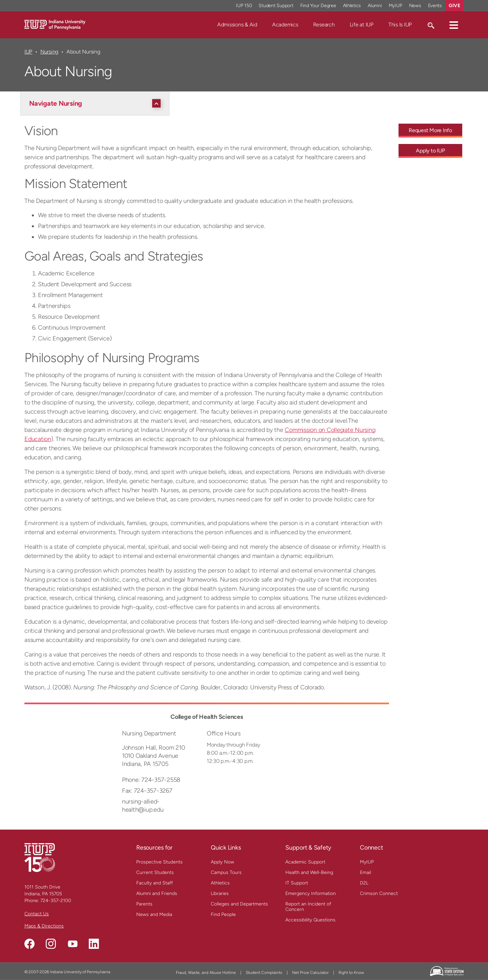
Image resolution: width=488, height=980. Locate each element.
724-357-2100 (56, 901)
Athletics (220, 883)
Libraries (220, 893)
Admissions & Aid (237, 25)
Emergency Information (311, 893)
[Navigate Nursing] (97, 103)
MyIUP (367, 862)
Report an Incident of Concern (308, 907)
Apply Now (222, 862)
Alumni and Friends (157, 893)
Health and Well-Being (309, 872)
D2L (364, 883)
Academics (285, 25)
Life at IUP (362, 25)
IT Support (297, 883)
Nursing (49, 52)
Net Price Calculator (310, 973)
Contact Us (37, 914)
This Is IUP (400, 25)
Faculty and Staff (155, 883)
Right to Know (351, 973)
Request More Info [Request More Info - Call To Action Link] (430, 130)
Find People (223, 914)
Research (324, 25)
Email (365, 872)
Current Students (155, 872)
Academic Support (305, 862)
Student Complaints (264, 973)
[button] (454, 25)
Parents (144, 904)
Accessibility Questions (310, 920)
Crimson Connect (379, 893)
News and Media (154, 914)
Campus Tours (226, 872)
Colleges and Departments (239, 904)
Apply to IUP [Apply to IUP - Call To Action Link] (430, 151)
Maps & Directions (44, 926)
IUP (28, 52)
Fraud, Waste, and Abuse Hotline (206, 973)
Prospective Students (159, 862)
